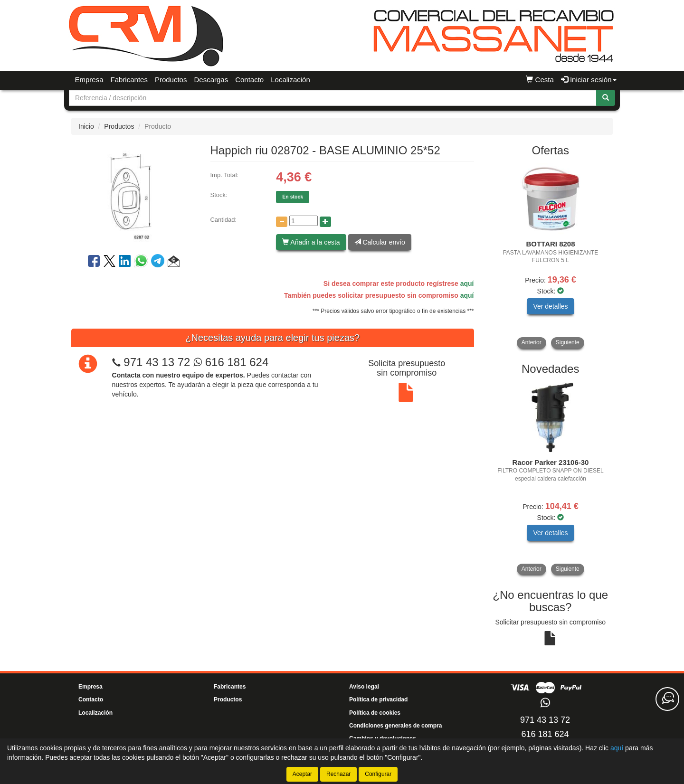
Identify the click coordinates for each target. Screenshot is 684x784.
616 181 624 (231, 362)
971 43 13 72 (157, 362)
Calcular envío (380, 242)
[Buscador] (333, 98)
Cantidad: (223, 220)
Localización (290, 80)
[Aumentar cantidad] (325, 222)
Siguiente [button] (568, 342)
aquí (467, 283)
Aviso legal (364, 687)
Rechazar (338, 774)
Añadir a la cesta (311, 242)
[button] (174, 263)
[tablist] (551, 256)
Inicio (86, 126)
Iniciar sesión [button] (589, 80)
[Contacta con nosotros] (667, 699)
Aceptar (302, 774)
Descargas (211, 80)
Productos (171, 80)
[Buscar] (606, 98)
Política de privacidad (378, 699)
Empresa (89, 80)
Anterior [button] (532, 342)
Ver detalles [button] (550, 306)
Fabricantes (129, 80)
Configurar (378, 774)
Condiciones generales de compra (395, 726)
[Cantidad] (304, 221)
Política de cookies (375, 713)
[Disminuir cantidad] (282, 222)
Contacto (249, 80)
